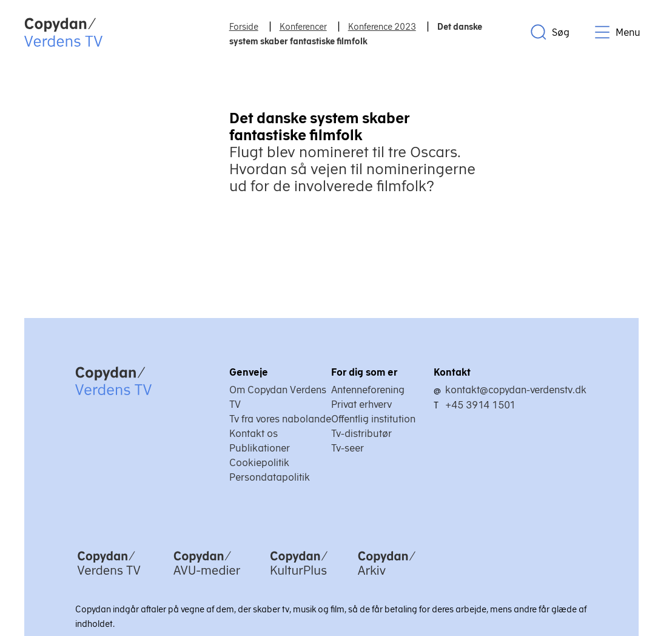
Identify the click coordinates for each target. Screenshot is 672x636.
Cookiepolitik (259, 462)
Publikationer (260, 448)
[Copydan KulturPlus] (299, 576)
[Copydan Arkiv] (387, 576)
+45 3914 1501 (480, 405)
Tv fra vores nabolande (280, 419)
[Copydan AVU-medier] (207, 576)
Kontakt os (254, 433)
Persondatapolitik (270, 477)
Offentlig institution (373, 419)
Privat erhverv (361, 404)
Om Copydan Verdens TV (278, 397)
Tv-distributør (361, 433)
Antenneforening (368, 390)
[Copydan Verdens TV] (109, 576)
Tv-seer (348, 448)
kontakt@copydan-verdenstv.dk (516, 390)
